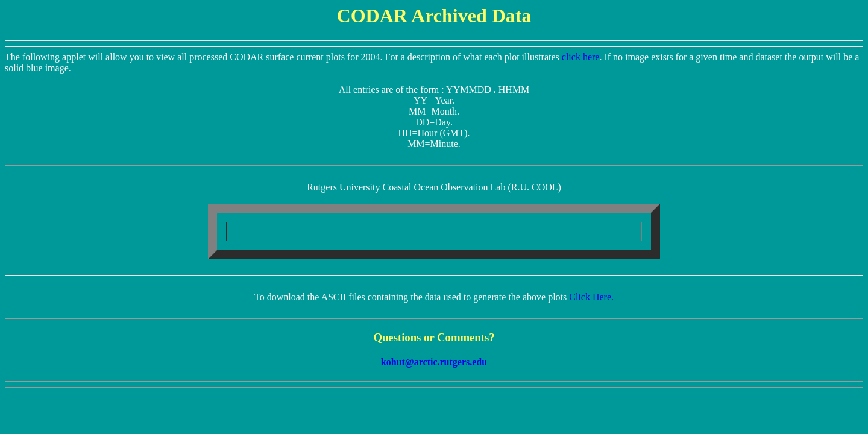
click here (581, 57)
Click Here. (591, 297)
